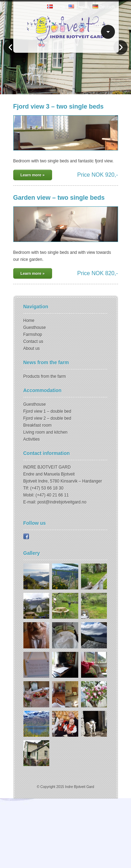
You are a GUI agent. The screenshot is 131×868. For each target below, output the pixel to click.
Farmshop (33, 334)
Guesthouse (35, 328)
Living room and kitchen (46, 432)
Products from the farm (45, 376)
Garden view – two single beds (59, 198)
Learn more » (33, 175)
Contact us (33, 341)
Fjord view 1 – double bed (47, 411)
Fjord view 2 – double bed (47, 418)
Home (29, 321)
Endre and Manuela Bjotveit (49, 474)
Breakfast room (38, 425)
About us (32, 348)
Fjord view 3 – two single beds (59, 106)
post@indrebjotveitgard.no (62, 502)
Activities (32, 439)
